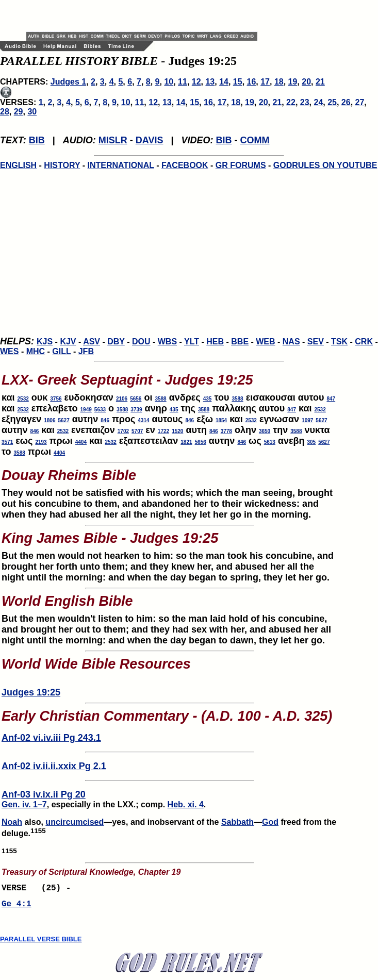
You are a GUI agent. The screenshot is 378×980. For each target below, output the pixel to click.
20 (306, 82)
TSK (339, 342)
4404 (81, 442)
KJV (68, 342)
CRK (364, 342)
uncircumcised (75, 822)
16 (252, 82)
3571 (7, 442)
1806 (50, 420)
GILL (61, 351)
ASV (92, 342)
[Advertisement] (147, 15)
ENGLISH (18, 165)
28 (5, 112)
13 (210, 82)
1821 (186, 442)
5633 (100, 410)
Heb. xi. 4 (186, 804)
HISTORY (62, 165)
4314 (143, 420)
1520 (177, 431)
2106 (122, 399)
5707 (137, 431)
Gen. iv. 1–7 (24, 804)
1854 (221, 420)
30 (32, 112)
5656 (136, 399)
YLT (192, 342)
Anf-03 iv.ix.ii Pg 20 (44, 794)
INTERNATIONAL (121, 165)
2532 (23, 399)
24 (318, 102)
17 (265, 82)
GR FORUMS (241, 165)
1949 (86, 410)
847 (331, 399)
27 (360, 102)
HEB (215, 342)
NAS (291, 342)
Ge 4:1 (17, 907)
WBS (167, 342)
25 (332, 102)
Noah (12, 822)
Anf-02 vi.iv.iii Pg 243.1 (51, 738)
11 (183, 82)
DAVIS (150, 140)
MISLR (113, 140)
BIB (37, 140)
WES (9, 351)
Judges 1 (68, 82)
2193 (41, 442)
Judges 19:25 (31, 692)
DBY (116, 342)
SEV (316, 342)
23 (305, 102)
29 (19, 112)
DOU (141, 342)
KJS (45, 342)
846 (105, 420)
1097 (307, 420)
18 (279, 82)
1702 (123, 431)
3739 (136, 410)
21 (320, 82)
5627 (63, 420)
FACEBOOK (185, 165)
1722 (163, 431)
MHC (36, 351)
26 (346, 102)
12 (196, 82)
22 (291, 102)
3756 (56, 399)
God (270, 822)
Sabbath (237, 822)
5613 (270, 442)
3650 (265, 431)
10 (169, 82)
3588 (160, 399)
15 (238, 82)
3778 (226, 431)
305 (312, 442)
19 (293, 82)
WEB (265, 342)
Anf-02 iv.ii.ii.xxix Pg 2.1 (54, 766)
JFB (86, 351)
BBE (240, 342)
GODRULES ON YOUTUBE (325, 165)
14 (224, 82)
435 (208, 399)
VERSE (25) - (39, 889)
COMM (255, 140)
